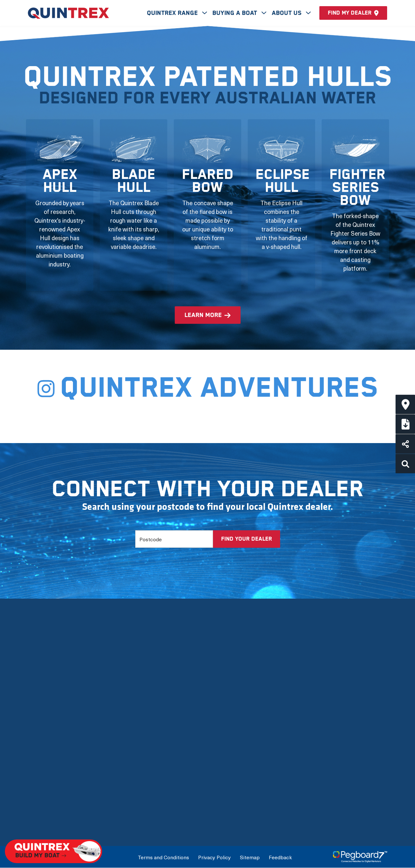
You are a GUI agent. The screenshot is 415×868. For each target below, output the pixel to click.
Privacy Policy (214, 857)
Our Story (41, 707)
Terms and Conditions (163, 857)
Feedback (280, 857)
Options (161, 762)
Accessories (167, 776)
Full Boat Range (172, 749)
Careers (38, 818)
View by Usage (170, 735)
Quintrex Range (173, 13)
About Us (287, 13)
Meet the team (47, 721)
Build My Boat (292, 707)
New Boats (166, 707)
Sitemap (250, 857)
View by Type (168, 721)
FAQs (35, 804)
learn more (203, 315)
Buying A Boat (236, 13)
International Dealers (302, 735)
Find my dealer (353, 13)
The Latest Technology (58, 735)
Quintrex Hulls (47, 749)
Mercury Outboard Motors (63, 776)
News (36, 790)
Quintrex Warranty (52, 762)
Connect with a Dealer (303, 721)
